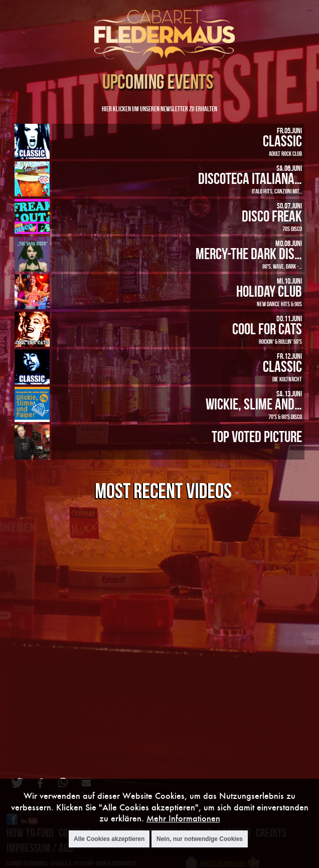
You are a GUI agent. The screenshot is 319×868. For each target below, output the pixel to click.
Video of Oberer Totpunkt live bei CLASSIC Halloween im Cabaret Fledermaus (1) (162, 630)
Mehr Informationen (183, 818)
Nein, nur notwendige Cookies (200, 839)
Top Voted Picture (257, 436)
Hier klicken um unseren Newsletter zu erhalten (160, 109)
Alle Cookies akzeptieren (109, 839)
